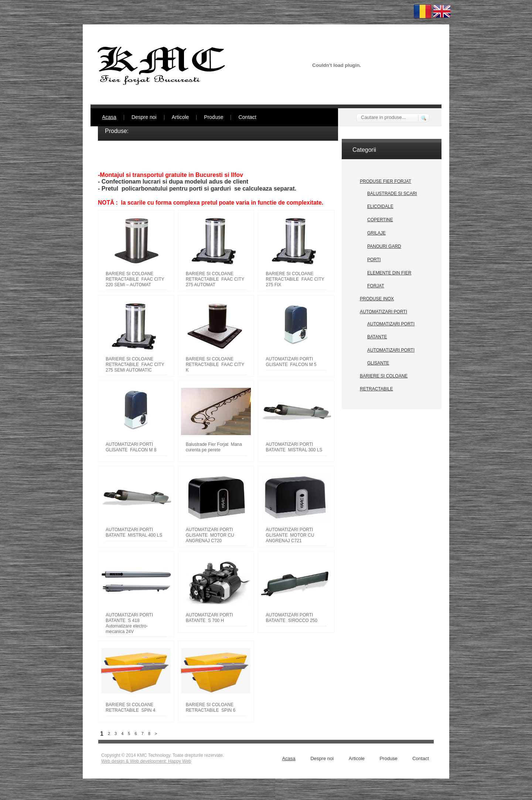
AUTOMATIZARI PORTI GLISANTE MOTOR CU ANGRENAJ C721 (290, 535)
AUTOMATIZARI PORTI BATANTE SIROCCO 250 (291, 618)
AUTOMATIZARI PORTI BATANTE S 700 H (209, 618)
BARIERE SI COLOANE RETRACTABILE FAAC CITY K (215, 365)
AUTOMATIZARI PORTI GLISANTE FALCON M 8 (131, 447)
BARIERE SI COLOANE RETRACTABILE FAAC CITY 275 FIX (295, 279)
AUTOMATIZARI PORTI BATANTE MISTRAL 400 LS (134, 532)
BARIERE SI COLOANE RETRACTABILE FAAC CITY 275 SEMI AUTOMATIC (135, 365)
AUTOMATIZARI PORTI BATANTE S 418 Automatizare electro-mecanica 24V (129, 623)
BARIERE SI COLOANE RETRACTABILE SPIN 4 (130, 707)
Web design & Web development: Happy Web (146, 761)
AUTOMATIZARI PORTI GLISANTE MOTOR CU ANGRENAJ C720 (210, 535)
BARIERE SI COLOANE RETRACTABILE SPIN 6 (211, 707)
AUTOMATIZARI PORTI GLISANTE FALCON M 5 (291, 362)
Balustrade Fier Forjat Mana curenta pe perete (214, 447)
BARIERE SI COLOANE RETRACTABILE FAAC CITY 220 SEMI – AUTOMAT (135, 279)
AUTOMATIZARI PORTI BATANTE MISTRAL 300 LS (294, 447)
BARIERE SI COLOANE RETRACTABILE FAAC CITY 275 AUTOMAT (215, 279)
